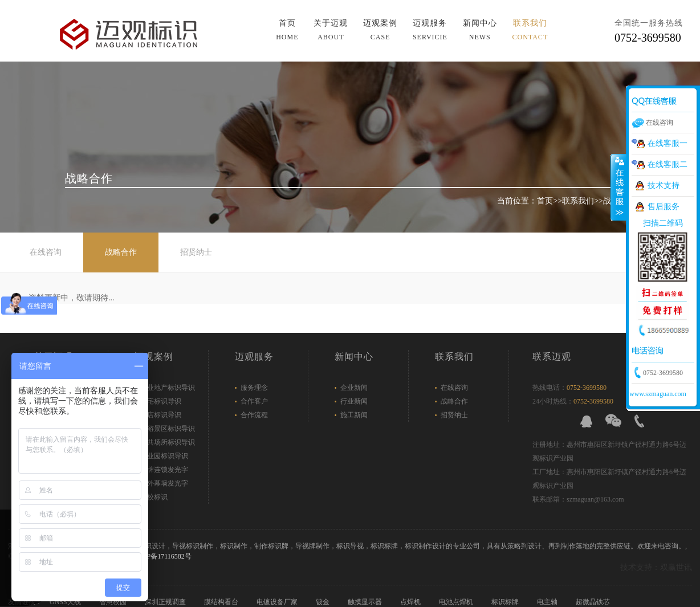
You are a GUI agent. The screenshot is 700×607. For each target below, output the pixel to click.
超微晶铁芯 (594, 602)
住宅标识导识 (161, 401)
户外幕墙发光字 (164, 483)
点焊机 (411, 602)
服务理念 (254, 388)
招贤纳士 (196, 252)
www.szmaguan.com (658, 394)
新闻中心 (480, 30)
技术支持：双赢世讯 (656, 567)
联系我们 (530, 30)
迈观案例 (380, 30)
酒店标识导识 (161, 415)
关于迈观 (331, 30)
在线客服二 (668, 164)
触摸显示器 (366, 602)
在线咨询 (46, 252)
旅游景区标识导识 (168, 429)
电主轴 (548, 602)
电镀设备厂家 (278, 602)
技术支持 (664, 186)
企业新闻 (354, 388)
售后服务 (664, 207)
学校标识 (154, 497)
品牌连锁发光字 (164, 470)
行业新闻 (354, 401)
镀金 (323, 602)
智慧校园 (114, 602)
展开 (618, 188)
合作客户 (254, 401)
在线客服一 (668, 143)
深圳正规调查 (166, 602)
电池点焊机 (457, 602)
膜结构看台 (222, 602)
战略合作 (121, 252)
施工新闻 (354, 415)
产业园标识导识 (164, 456)
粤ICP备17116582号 (162, 556)
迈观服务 (430, 30)
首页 (287, 30)
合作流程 (254, 415)
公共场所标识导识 (168, 442)
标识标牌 (506, 602)
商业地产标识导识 (168, 388)
